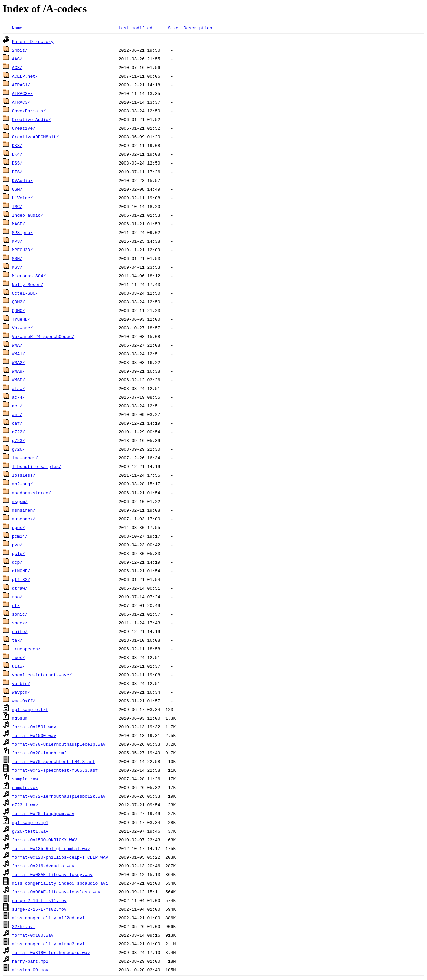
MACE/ (19, 224)
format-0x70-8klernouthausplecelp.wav (59, 744)
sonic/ (20, 614)
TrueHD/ (21, 319)
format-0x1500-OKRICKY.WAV (45, 840)
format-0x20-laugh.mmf (39, 753)
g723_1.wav (25, 805)
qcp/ (17, 562)
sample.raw (25, 779)
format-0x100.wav (33, 935)
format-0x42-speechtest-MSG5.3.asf (55, 770)
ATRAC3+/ (22, 93)
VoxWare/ (22, 328)
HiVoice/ (22, 198)
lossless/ (24, 475)
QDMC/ (19, 310)
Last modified (136, 28)
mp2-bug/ (22, 484)
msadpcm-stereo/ (32, 493)
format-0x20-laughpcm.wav (43, 813)
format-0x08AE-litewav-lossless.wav (56, 892)
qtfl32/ (21, 579)
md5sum (20, 718)
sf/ (16, 605)
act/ (17, 406)
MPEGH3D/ (22, 250)
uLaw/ (19, 666)
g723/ (19, 440)
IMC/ (17, 206)
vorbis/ (21, 683)
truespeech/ (26, 649)
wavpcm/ (21, 692)
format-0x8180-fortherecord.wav (51, 952)
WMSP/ (19, 380)
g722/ (19, 432)
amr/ (17, 414)
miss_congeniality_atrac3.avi (48, 944)
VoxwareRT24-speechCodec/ (43, 336)
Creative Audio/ (32, 119)
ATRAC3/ (21, 102)
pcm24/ (20, 536)
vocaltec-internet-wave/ (42, 675)
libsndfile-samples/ (37, 466)
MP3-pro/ (22, 232)
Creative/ (24, 128)
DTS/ (17, 172)
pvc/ (17, 545)
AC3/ (17, 67)
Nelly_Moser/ (28, 284)
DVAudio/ (22, 180)
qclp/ (19, 553)
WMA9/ (19, 371)
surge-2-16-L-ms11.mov (39, 900)
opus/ (19, 527)
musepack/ (24, 519)
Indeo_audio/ (28, 215)
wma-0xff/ (24, 701)
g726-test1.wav (30, 831)
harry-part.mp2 (30, 961)
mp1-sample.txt (30, 709)
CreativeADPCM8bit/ (35, 137)
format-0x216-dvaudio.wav (43, 866)
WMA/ (17, 345)
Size (173, 28)
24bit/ (20, 50)
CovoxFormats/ (29, 111)
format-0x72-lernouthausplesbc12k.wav (59, 796)
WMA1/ (19, 354)
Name (17, 28)
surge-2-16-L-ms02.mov (39, 909)
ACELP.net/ (25, 76)
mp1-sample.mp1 (30, 822)
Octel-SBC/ (25, 293)
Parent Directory (33, 41)
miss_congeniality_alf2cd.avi (48, 918)
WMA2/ (19, 362)
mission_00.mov (30, 970)
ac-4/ (19, 397)
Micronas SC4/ (29, 276)
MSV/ (17, 267)
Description (198, 28)
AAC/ (17, 59)
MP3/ (17, 241)
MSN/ (17, 258)
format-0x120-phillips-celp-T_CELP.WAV (60, 857)
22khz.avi (24, 926)
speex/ (20, 623)
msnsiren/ (24, 510)
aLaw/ (19, 388)
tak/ (17, 640)
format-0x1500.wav (34, 735)
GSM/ (17, 189)
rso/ (17, 597)
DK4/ (17, 154)
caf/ (17, 423)
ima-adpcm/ (25, 458)
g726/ (19, 449)
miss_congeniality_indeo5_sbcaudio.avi (60, 883)
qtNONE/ (21, 571)
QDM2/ (19, 302)
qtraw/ (20, 588)
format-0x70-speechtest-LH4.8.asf (54, 761)
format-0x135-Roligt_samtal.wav (51, 848)
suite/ (20, 631)
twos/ (19, 657)
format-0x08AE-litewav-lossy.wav (52, 874)
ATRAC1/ (21, 85)
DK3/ (17, 145)
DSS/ (17, 163)
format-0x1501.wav (34, 727)
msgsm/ (20, 501)
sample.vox (25, 787)
